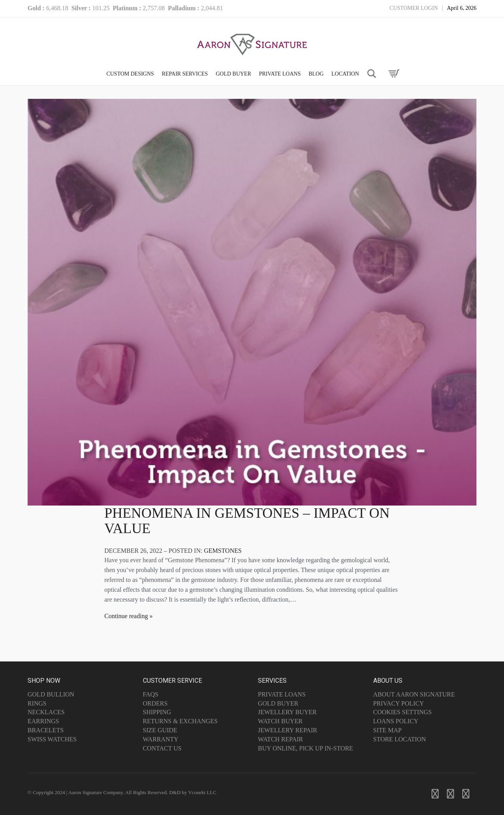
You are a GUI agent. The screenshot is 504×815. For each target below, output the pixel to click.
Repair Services (185, 74)
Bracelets (46, 730)
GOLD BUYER (233, 74)
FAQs (151, 694)
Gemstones (223, 551)
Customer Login (414, 8)
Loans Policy (396, 721)
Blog (316, 74)
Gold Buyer (278, 703)
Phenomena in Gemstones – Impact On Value (247, 521)
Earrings (43, 721)
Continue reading (126, 616)
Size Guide (160, 730)
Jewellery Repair (287, 730)
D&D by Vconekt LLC (193, 792)
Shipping (157, 712)
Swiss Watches (52, 739)
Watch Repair (281, 739)
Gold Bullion (51, 694)
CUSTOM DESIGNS (130, 74)
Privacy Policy (399, 703)
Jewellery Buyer (287, 712)
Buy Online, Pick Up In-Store (306, 748)
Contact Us (162, 748)
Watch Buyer (280, 721)
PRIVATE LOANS (280, 74)
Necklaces (46, 712)
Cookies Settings (403, 712)
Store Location (400, 739)
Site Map (387, 730)
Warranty (161, 739)
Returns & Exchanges (180, 721)
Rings (37, 703)
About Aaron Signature (414, 694)
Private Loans (282, 694)
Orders (155, 703)
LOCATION (345, 74)
